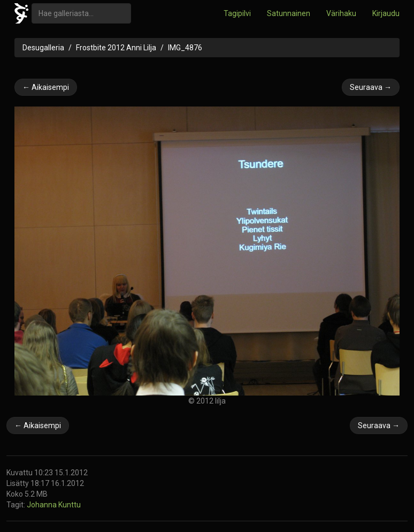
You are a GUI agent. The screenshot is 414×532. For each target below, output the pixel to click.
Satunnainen (289, 13)
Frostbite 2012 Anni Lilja (116, 48)
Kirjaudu (386, 13)
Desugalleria (43, 48)
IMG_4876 (185, 48)
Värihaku (341, 13)
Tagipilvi (237, 13)
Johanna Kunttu (54, 505)
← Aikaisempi (46, 87)
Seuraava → (371, 87)
